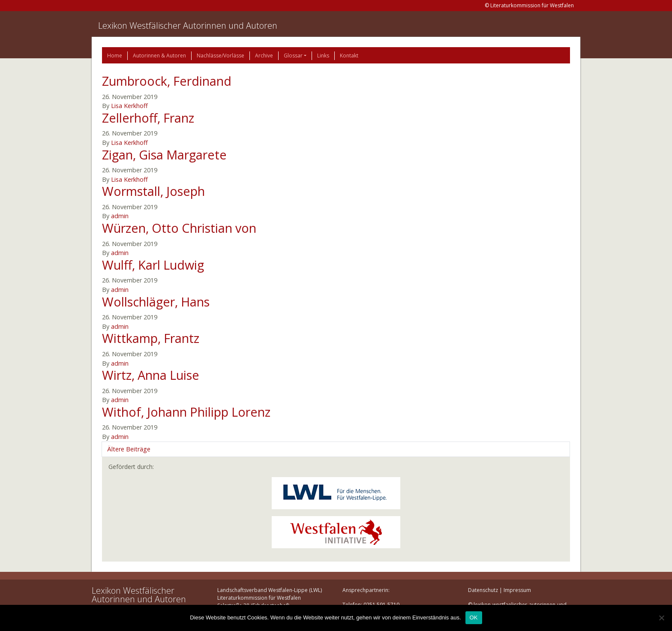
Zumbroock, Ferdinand (167, 81)
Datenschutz (483, 590)
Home (115, 56)
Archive (264, 56)
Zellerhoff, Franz (148, 118)
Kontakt (349, 56)
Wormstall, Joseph (153, 191)
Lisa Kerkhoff (129, 106)
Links (323, 56)
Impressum (517, 590)
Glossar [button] (293, 56)
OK (474, 617)
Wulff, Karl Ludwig (153, 265)
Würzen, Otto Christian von (179, 228)
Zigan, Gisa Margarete (164, 155)
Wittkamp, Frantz (151, 338)
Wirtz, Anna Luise (151, 375)
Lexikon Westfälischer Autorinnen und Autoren (188, 26)
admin (120, 216)
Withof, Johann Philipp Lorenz (186, 412)
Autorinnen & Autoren (159, 56)
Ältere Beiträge (129, 449)
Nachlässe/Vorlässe (220, 56)
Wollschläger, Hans (156, 302)
